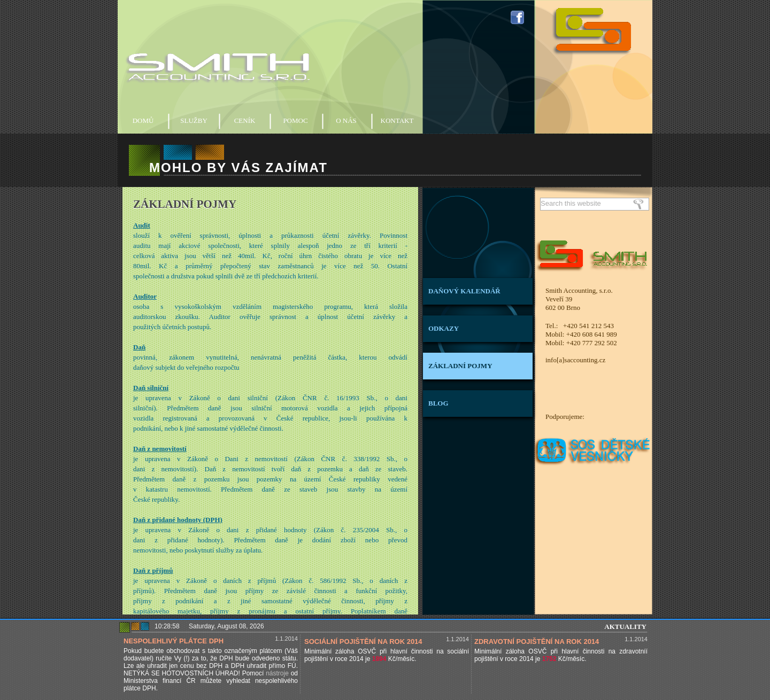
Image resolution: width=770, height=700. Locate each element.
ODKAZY (444, 328)
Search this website (571, 203)
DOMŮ (143, 120)
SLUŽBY (194, 120)
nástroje (277, 673)
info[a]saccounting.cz (575, 360)
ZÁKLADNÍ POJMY (460, 366)
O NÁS (346, 120)
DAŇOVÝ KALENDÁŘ (464, 291)
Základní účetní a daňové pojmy (270, 401)
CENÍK (245, 120)
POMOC (295, 120)
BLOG (438, 403)
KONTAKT (397, 120)
